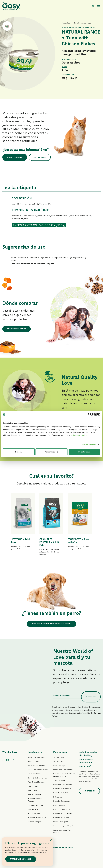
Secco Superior (59, 761)
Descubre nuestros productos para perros (51, 624)
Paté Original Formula (36, 782)
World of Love (10, 752)
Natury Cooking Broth (61, 809)
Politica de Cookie (79, 435)
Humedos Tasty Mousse (62, 789)
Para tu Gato (60, 752)
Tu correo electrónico (62, 695)
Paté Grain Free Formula (37, 794)
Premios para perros (36, 822)
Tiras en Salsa (33, 809)
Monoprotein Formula (36, 766)
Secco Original (59, 757)
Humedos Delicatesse (61, 801)
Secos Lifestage (34, 761)
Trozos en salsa (59, 780)
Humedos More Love (61, 818)
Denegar (19, 452)
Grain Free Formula (35, 774)
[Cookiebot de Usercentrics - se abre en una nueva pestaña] (90, 414)
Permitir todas (84, 452)
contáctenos (89, 791)
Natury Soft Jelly (34, 813)
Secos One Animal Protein (38, 770)
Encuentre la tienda (17, 329)
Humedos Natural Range (37, 818)
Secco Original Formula (37, 757)
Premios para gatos (61, 822)
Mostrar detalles (89, 444)
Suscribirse (91, 697)
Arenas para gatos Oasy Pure (64, 826)
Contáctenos (40, 157)
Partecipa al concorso (21, 859)
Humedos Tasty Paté (36, 805)
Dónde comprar (15, 157)
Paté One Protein (34, 790)
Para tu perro (35, 752)
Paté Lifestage (33, 786)
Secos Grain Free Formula (38, 778)
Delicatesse (58, 797)
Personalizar (52, 452)
